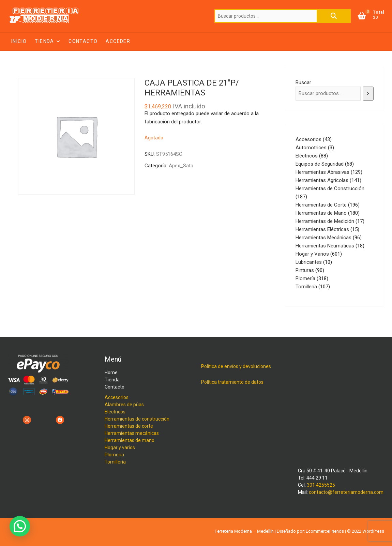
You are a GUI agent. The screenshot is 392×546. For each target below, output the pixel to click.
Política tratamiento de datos (232, 382)
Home (111, 373)
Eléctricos (115, 412)
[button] (20, 526)
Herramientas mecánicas (132, 433)
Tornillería (115, 462)
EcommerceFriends (325, 531)
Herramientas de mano (130, 440)
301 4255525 (321, 485)
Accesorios (117, 397)
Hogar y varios (120, 448)
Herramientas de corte (129, 426)
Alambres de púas (124, 405)
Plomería (114, 455)
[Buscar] (368, 94)
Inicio (19, 41)
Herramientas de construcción (137, 419)
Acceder (118, 41)
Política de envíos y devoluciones (236, 366)
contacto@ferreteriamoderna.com (346, 492)
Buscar (334, 16)
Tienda (44, 41)
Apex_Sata (181, 166)
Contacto (83, 41)
